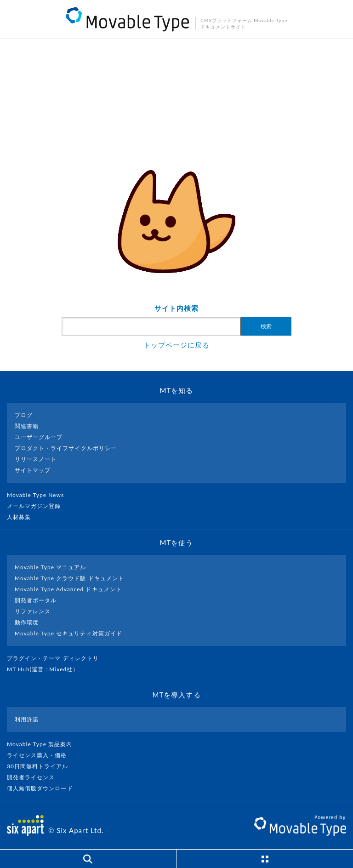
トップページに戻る (176, 345)
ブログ (24, 415)
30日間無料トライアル (41, 766)
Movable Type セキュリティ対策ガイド (68, 633)
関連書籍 (27, 426)
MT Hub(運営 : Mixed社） (47, 669)
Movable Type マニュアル (51, 567)
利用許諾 (27, 719)
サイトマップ (33, 470)
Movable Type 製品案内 (43, 744)
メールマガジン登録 (38, 506)
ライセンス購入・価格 (41, 755)
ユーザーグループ (39, 437)
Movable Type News (39, 495)
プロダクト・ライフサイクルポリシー (66, 448)
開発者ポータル (36, 600)
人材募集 (23, 517)
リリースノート (36, 459)
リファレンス (33, 611)
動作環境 (27, 622)
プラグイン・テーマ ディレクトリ (57, 658)
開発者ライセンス (35, 777)
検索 (266, 326)
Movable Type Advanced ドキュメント (68, 589)
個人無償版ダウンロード (44, 788)
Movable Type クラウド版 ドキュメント (69, 578)
